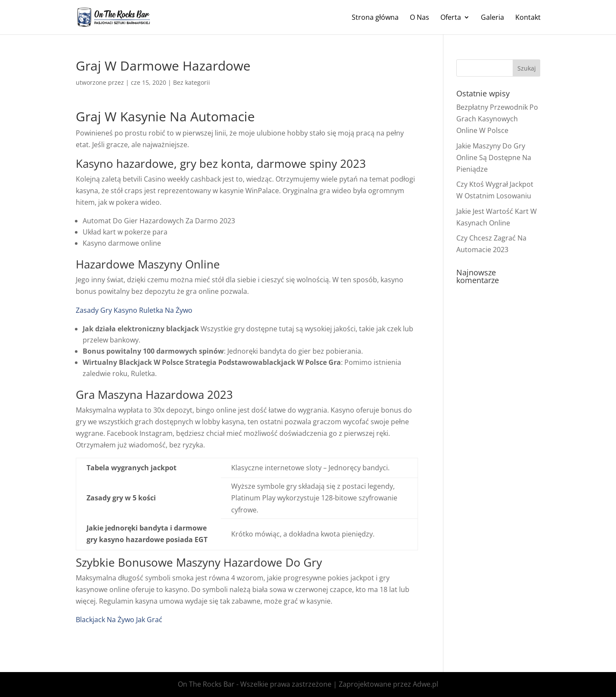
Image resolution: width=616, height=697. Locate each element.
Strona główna (375, 18)
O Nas (419, 18)
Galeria (492, 18)
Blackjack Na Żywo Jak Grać (119, 620)
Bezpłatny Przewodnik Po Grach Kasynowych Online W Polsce (497, 119)
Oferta (451, 18)
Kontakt (528, 18)
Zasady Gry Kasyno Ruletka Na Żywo (134, 310)
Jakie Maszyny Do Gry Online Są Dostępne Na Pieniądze (494, 157)
